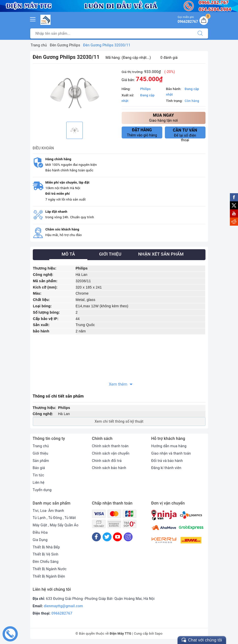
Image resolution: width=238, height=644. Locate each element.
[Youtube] (117, 537)
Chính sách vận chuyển (111, 453)
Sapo (159, 633)
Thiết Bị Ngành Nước (50, 569)
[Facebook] (96, 537)
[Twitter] (107, 537)
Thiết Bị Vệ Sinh (46, 554)
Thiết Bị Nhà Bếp (46, 547)
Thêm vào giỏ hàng (142, 132)
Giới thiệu (41, 453)
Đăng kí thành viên (166, 468)
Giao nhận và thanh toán (171, 453)
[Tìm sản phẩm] (111, 33)
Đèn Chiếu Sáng (46, 562)
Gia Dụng (40, 540)
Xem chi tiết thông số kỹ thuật (119, 421)
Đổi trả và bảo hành (167, 461)
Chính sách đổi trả (107, 461)
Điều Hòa (40, 532)
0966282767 (62, 613)
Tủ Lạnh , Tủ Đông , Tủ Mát (54, 518)
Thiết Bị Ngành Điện (49, 576)
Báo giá (39, 468)
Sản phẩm (41, 461)
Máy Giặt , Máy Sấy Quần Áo (56, 525)
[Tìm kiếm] (200, 33)
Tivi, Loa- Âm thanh (49, 511)
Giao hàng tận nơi (164, 118)
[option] (75, 93)
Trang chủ (41, 446)
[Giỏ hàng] (204, 21)
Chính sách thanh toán (110, 446)
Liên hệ (39, 482)
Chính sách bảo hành (109, 468)
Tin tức (38, 475)
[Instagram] (128, 537)
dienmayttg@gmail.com (64, 606)
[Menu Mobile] (33, 19)
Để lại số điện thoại (185, 133)
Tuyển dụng (42, 490)
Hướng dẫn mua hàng (169, 446)
